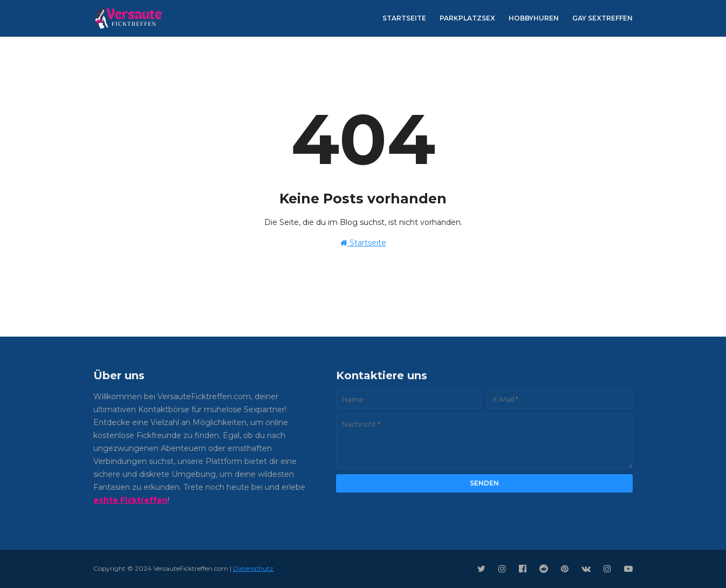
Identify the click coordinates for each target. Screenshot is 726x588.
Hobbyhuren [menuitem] (534, 18)
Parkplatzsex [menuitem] (467, 18)
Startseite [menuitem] (404, 18)
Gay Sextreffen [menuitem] (602, 18)
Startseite (363, 243)
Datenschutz (253, 568)
